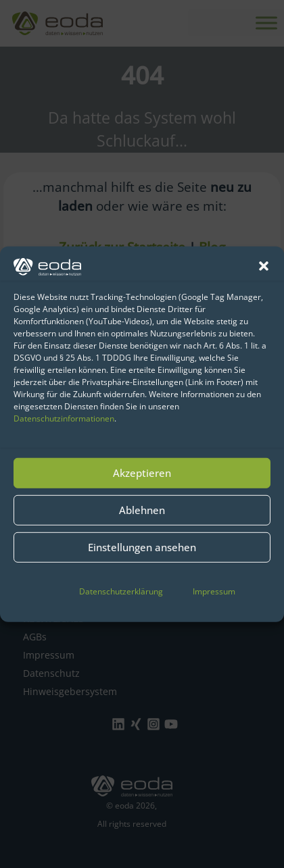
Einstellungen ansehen (142, 547)
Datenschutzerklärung (121, 591)
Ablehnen (142, 510)
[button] (264, 265)
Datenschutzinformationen (64, 418)
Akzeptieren (142, 473)
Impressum (214, 591)
